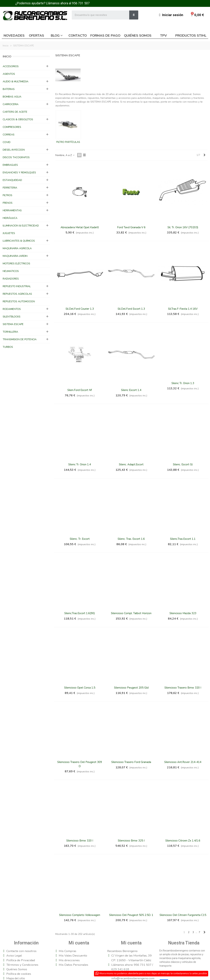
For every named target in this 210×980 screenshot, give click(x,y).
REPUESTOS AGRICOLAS (17, 294)
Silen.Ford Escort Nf (80, 390)
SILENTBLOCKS (12, 317)
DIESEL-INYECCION (14, 150)
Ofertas (37, 36)
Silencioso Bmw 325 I (131, 841)
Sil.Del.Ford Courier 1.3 (80, 309)
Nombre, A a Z (65, 155)
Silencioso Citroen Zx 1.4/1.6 (183, 841)
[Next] (204, 155)
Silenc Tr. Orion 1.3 (183, 383)
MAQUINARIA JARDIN (15, 256)
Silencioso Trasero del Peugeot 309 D (80, 764)
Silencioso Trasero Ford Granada (131, 762)
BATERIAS (9, 89)
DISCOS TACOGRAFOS (16, 157)
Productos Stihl (191, 36)
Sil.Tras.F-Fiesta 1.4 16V (183, 309)
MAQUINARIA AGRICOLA (17, 248)
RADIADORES (11, 279)
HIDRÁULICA (10, 218)
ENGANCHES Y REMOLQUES (19, 173)
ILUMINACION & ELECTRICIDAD (21, 226)
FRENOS (8, 203)
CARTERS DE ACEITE (15, 112)
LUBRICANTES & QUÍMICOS (19, 241)
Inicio (7, 57)
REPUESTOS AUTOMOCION (19, 301)
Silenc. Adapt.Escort (131, 464)
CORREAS (9, 135)
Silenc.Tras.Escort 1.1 (183, 539)
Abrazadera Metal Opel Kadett (80, 227)
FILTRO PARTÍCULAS (68, 142)
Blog (55, 36)
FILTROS (7, 195)
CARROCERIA (11, 104)
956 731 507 (81, 3)
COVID (7, 142)
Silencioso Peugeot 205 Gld (131, 688)
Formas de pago (105, 36)
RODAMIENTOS (12, 309)
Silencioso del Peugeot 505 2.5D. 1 (131, 915)
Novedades (14, 36)
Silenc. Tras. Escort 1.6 (131, 539)
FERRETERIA (10, 188)
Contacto (78, 36)
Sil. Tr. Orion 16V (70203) (183, 227)
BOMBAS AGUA (12, 97)
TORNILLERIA (10, 332)
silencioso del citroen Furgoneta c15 (183, 915)
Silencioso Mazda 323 (183, 613)
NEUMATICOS (11, 271)
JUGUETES (9, 233)
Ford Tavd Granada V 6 (131, 227)
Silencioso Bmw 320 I (80, 841)
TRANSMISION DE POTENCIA (20, 339)
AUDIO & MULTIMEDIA (16, 82)
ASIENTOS (9, 74)
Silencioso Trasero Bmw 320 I (183, 688)
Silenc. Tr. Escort (80, 539)
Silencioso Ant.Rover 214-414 (183, 762)
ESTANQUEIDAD (12, 180)
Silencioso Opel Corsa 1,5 (80, 688)
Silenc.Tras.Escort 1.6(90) (80, 613)
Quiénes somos (138, 36)
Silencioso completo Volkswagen (80, 915)
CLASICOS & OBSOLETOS (18, 119)
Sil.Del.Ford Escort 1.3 (131, 309)
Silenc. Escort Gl (183, 464)
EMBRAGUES (10, 165)
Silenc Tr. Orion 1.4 (80, 464)
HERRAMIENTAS (12, 210)
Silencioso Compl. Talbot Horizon (131, 613)
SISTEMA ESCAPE (13, 324)
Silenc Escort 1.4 (131, 390)
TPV (163, 36)
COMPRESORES (12, 127)
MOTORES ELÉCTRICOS (16, 264)
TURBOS (8, 347)
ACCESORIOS (11, 66)
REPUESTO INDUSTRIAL (17, 286)
